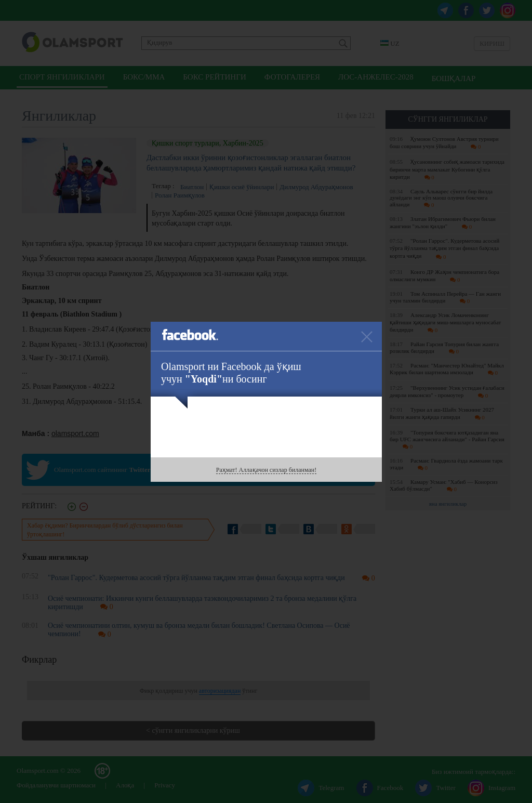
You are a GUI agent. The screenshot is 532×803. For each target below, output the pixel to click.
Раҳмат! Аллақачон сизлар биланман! (266, 470)
